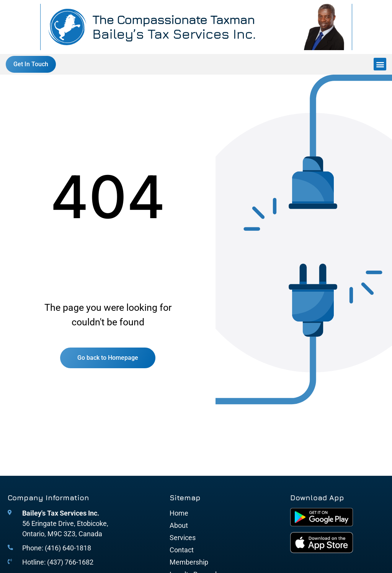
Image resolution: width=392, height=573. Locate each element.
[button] (380, 64)
